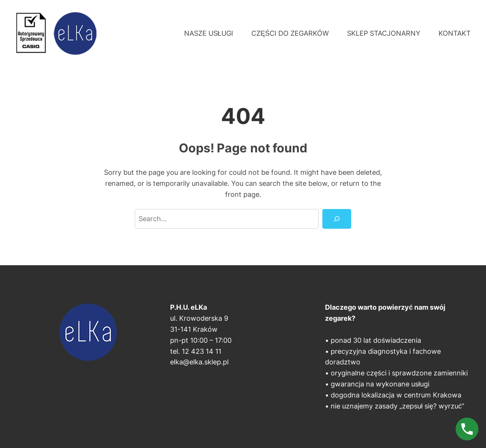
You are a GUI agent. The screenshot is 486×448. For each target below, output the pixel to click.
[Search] (337, 219)
